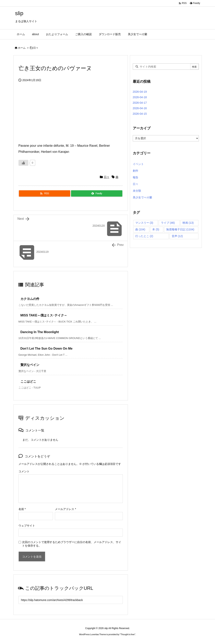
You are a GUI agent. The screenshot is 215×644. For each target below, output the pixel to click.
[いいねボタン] (23, 163)
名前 (22, 509)
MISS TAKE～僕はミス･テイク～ (44, 315)
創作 (136, 171)
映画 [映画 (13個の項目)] (188, 223)
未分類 (137, 191)
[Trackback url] (71, 600)
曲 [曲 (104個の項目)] (140, 229)
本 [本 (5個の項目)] (156, 229)
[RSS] (45, 193)
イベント (138, 164)
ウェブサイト (27, 526)
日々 (36, 48)
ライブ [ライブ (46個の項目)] (168, 223)
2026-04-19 (140, 92)
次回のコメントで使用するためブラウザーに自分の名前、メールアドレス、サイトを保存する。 (72, 544)
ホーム (22, 48)
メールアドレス (65, 509)
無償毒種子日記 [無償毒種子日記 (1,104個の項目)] (180, 229)
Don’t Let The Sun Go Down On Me (47, 349)
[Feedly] (97, 193)
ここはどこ (28, 382)
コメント (24, 471)
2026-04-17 (140, 103)
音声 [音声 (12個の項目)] (177, 236)
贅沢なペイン (30, 365)
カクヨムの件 (30, 299)
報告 (136, 177)
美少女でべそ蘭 (142, 197)
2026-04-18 (140, 97)
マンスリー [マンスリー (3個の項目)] (144, 223)
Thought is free (128, 634)
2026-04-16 (140, 108)
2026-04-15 (140, 114)
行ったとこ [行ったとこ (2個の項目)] (144, 236)
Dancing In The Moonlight (40, 332)
